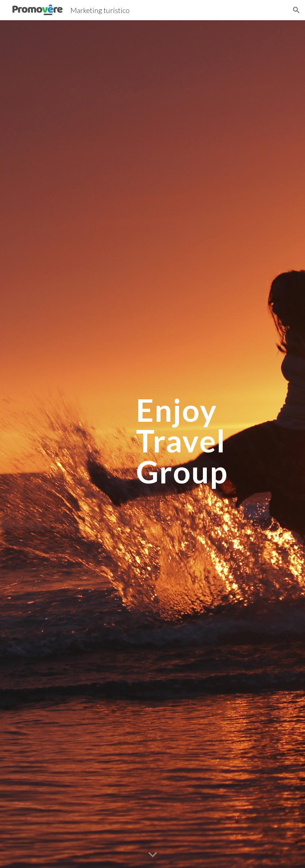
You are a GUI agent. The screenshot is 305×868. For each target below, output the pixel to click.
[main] (197, 444)
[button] (296, 10)
